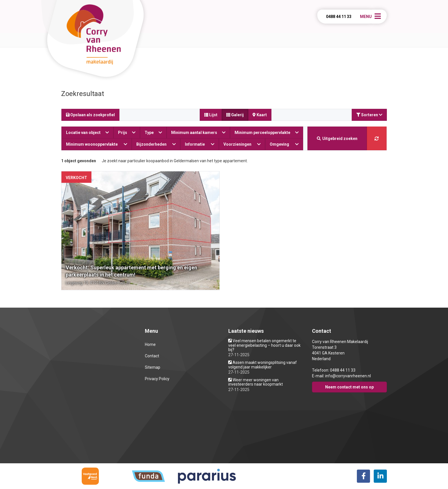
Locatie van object (87, 133)
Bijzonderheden (156, 144)
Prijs (127, 133)
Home (150, 344)
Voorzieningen (242, 144)
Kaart (260, 115)
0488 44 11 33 (339, 17)
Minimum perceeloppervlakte (267, 133)
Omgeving (284, 144)
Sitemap (153, 367)
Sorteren (369, 115)
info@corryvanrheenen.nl (348, 376)
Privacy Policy (157, 379)
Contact (152, 356)
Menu (366, 17)
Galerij (235, 115)
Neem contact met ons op (349, 387)
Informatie (200, 144)
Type (153, 133)
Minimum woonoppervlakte (97, 144)
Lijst (211, 115)
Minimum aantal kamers (198, 133)
